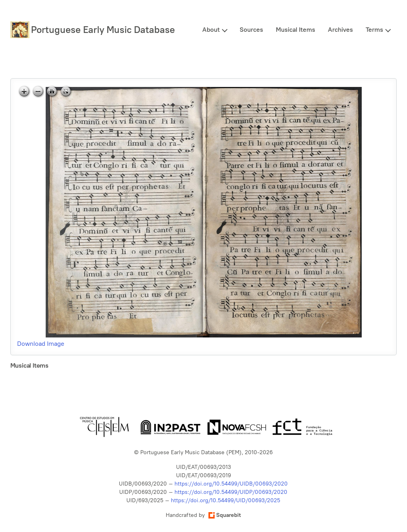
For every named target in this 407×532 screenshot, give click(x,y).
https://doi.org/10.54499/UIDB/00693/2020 (231, 484)
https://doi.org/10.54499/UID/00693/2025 (226, 500)
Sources (251, 30)
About (211, 30)
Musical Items (296, 30)
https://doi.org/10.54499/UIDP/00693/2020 (231, 492)
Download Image (41, 344)
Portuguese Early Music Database (103, 30)
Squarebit (225, 515)
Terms (374, 30)
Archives (340, 30)
